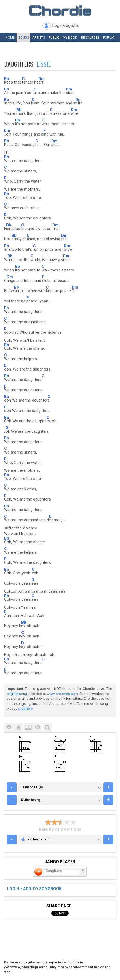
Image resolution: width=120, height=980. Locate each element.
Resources (90, 38)
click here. (26, 708)
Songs (24, 38)
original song (17, 694)
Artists (39, 38)
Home (10, 38)
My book (70, 38)
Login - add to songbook (34, 889)
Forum (109, 38)
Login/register (66, 25)
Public (54, 38)
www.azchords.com (62, 694)
